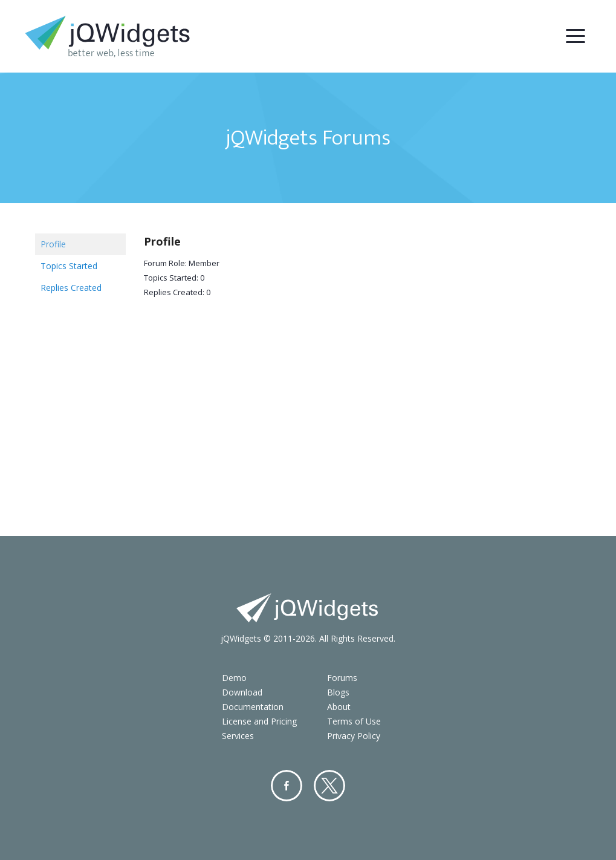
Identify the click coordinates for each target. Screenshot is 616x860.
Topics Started (69, 266)
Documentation (253, 707)
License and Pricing (259, 721)
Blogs (338, 692)
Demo (234, 678)
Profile (53, 244)
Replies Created (71, 288)
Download (242, 692)
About (339, 707)
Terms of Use (354, 721)
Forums (342, 678)
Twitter (329, 786)
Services (238, 736)
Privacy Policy (354, 736)
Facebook (287, 786)
